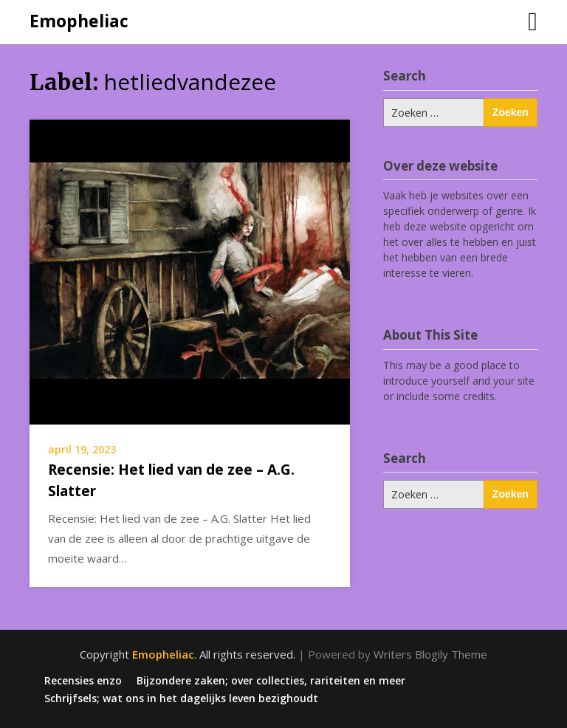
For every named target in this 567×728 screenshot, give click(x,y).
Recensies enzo (83, 681)
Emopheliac (79, 21)
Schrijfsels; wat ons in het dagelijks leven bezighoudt (181, 698)
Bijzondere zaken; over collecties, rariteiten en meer (271, 681)
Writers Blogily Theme (430, 654)
